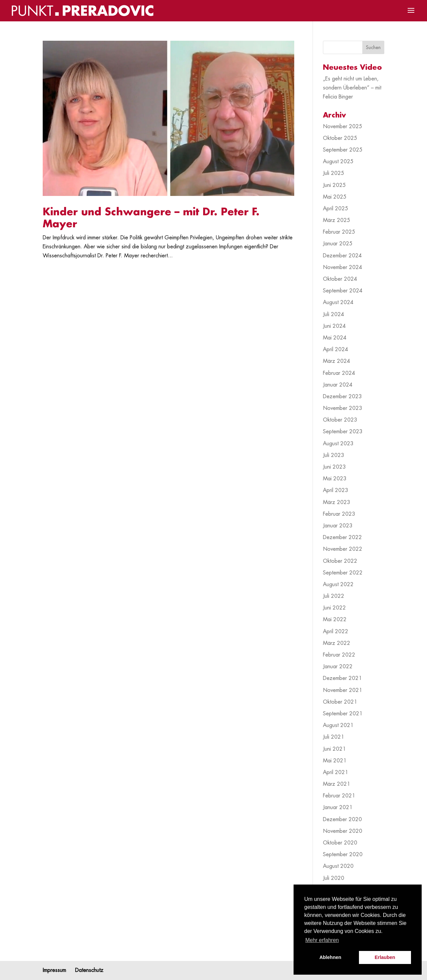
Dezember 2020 (342, 819)
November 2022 (343, 549)
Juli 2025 (334, 173)
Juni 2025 (334, 185)
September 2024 (343, 291)
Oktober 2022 (340, 561)
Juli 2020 (334, 878)
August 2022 (338, 584)
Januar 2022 (338, 667)
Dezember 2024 (342, 256)
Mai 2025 (335, 197)
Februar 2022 (339, 655)
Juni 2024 (334, 326)
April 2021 (336, 772)
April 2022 (336, 632)
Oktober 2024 (340, 279)
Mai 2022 (335, 620)
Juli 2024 (334, 314)
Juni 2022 (334, 608)
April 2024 (336, 349)
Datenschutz (89, 970)
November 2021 (343, 690)
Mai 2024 (335, 338)
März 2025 (337, 220)
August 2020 (338, 866)
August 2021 (338, 725)
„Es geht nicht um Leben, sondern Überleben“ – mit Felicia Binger (352, 88)
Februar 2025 (339, 232)
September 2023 (343, 432)
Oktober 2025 (340, 138)
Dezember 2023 (342, 397)
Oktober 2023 (340, 420)
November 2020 (343, 831)
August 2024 (338, 302)
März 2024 (337, 361)
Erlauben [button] (385, 957)
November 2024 (343, 267)
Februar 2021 (339, 796)
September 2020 (343, 854)
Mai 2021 (335, 761)
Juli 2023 (334, 455)
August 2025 (338, 162)
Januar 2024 (338, 385)
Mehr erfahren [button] (322, 940)
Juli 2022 (334, 596)
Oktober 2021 (340, 702)
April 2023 (336, 490)
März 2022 (337, 643)
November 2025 (343, 127)
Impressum (54, 970)
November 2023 (343, 408)
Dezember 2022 (342, 537)
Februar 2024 (339, 373)
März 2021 (337, 784)
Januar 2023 (338, 526)
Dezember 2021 (342, 678)
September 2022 (343, 573)
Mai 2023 (335, 479)
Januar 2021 (338, 807)
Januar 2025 (338, 244)
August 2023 (338, 444)
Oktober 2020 (340, 843)
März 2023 (337, 502)
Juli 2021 (334, 737)
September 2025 (343, 150)
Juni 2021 (334, 749)
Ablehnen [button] (330, 957)
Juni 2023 (334, 467)
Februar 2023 (339, 514)
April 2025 (336, 209)
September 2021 (343, 714)
